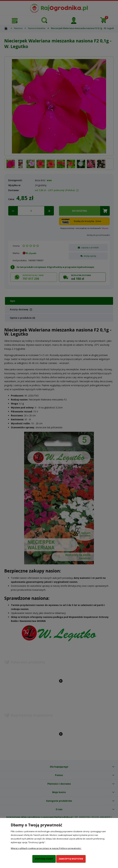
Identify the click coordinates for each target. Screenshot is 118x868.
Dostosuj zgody (44, 859)
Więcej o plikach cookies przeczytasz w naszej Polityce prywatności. (46, 848)
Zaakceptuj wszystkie (71, 859)
